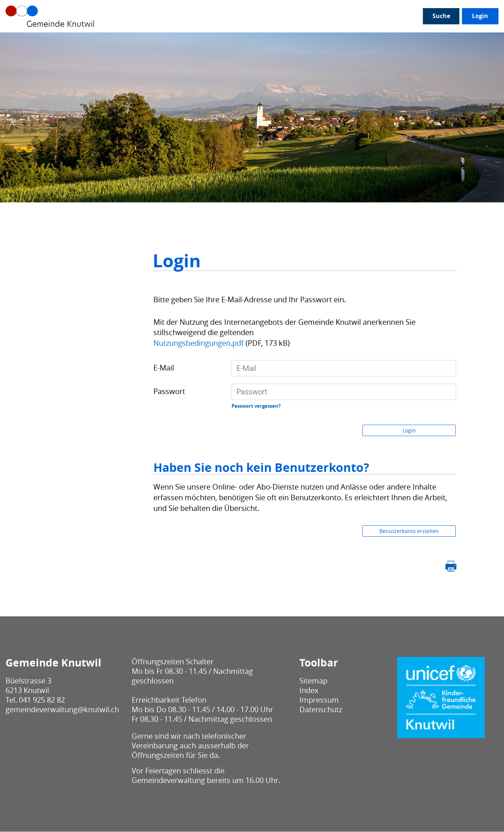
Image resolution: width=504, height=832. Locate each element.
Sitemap (313, 681)
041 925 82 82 (42, 700)
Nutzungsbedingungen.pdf (199, 343)
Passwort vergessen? (256, 406)
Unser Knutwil (27, 41)
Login (433, 41)
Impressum (319, 700)
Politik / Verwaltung (88, 41)
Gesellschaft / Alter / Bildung (172, 41)
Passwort (169, 392)
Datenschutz (321, 710)
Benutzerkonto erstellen (409, 531)
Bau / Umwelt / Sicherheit (326, 41)
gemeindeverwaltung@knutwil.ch (62, 710)
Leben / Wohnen (252, 41)
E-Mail (164, 368)
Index (309, 691)
